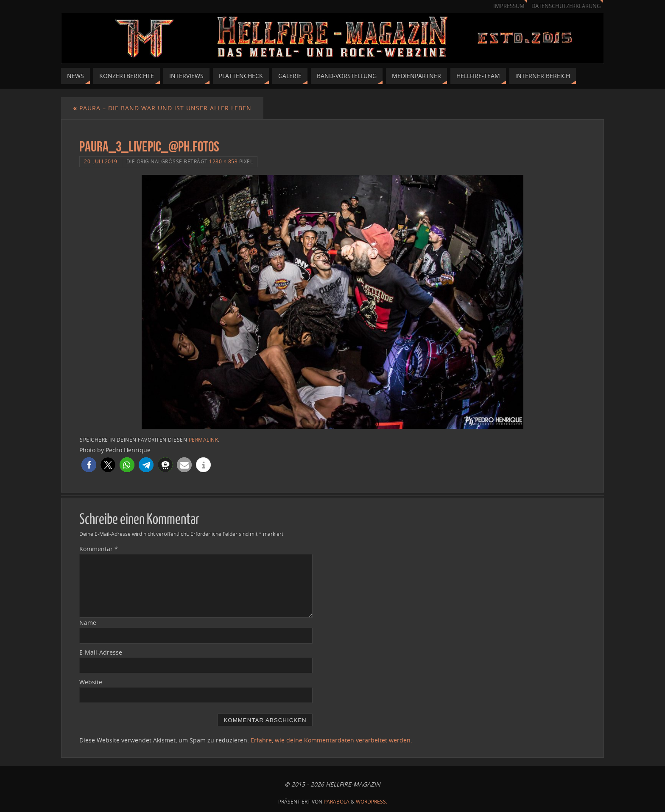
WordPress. (372, 802)
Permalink (204, 440)
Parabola (337, 802)
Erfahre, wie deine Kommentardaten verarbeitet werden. (331, 740)
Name (88, 623)
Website (91, 682)
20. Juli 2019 (101, 161)
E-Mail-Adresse (101, 652)
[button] (89, 465)
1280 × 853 (223, 161)
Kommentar (99, 549)
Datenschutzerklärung (566, 6)
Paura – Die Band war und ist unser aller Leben (162, 108)
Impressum (509, 6)
